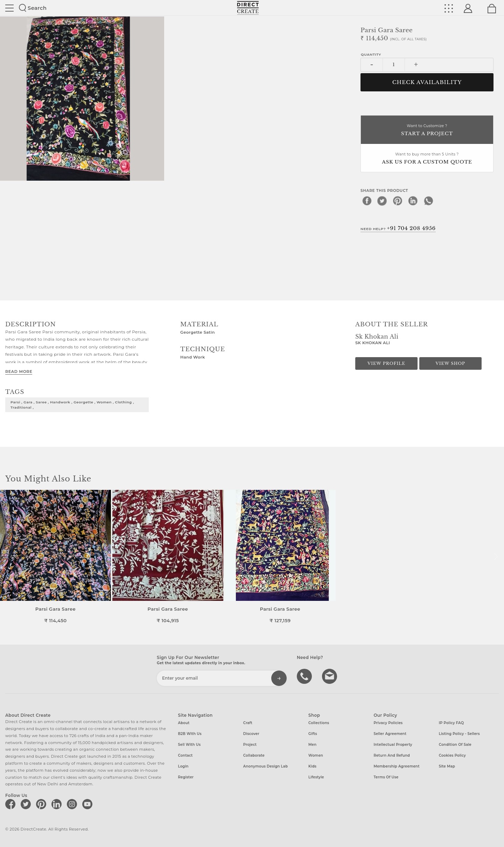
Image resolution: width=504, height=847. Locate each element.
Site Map (447, 766)
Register (186, 777)
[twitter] (382, 201)
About (184, 723)
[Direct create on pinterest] (42, 804)
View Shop (450, 363)
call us (305, 676)
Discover (251, 734)
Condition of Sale (455, 745)
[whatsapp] (428, 201)
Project (250, 745)
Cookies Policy (452, 755)
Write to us (330, 676)
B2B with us (190, 734)
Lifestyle (316, 777)
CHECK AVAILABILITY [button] (427, 82)
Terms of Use (386, 777)
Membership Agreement (396, 766)
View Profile (386, 363)
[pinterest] (398, 201)
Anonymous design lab (265, 766)
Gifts (313, 734)
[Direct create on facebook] (12, 804)
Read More (19, 372)
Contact (185, 755)
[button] (496, 557)
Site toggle (9, 8)
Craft (248, 723)
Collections (319, 723)
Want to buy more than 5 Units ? (427, 159)
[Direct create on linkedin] (58, 804)
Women (316, 755)
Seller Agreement (390, 734)
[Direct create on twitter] (27, 804)
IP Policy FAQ (451, 723)
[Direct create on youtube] (89, 804)
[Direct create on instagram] (73, 804)
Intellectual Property (393, 745)
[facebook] (367, 201)
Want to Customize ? (427, 130)
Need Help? (398, 228)
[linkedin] (413, 201)
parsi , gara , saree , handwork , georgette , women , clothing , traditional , (72, 405)
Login (183, 766)
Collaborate (254, 755)
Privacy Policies (388, 723)
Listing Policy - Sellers (459, 734)
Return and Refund (392, 755)
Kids (312, 766)
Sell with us (190, 745)
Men (312, 745)
